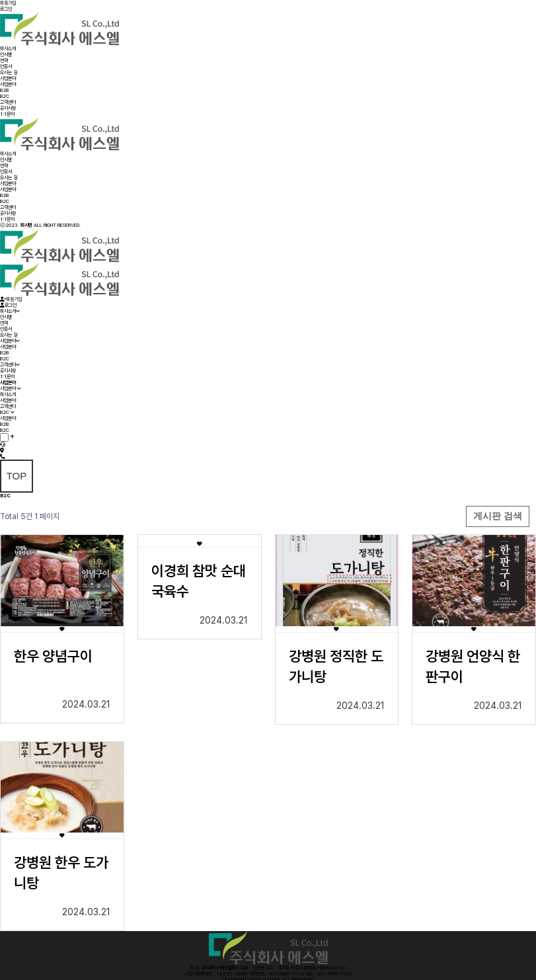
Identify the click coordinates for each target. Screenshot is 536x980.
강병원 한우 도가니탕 (61, 873)
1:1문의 (7, 114)
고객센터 (8, 102)
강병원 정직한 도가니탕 (336, 666)
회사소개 (8, 49)
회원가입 (8, 3)
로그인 (6, 9)
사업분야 (8, 78)
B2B (4, 90)
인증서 (6, 66)
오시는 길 (9, 72)
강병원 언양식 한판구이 (473, 666)
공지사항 (8, 108)
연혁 (4, 61)
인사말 (6, 55)
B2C (5, 96)
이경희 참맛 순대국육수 (199, 581)
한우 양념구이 (53, 656)
